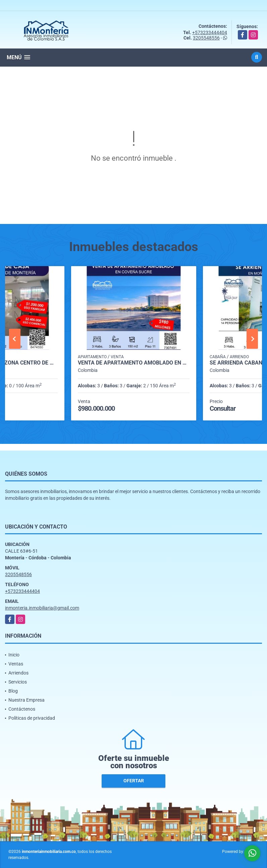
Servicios (18, 682)
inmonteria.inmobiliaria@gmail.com (42, 608)
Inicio (14, 655)
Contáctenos (22, 709)
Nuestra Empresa (26, 700)
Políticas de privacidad (32, 718)
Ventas (16, 664)
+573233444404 (210, 32)
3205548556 (206, 38)
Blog (13, 691)
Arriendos (18, 673)
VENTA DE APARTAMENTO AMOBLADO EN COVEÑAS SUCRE (134, 363)
